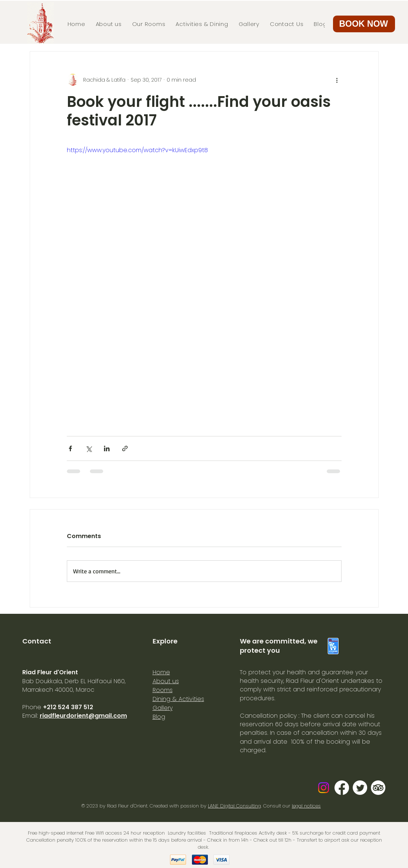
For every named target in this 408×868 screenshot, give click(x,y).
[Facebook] (342, 788)
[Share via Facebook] (70, 448)
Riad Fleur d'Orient (127, 806)
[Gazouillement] (360, 788)
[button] (364, 24)
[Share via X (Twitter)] (89, 448)
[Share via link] (125, 448)
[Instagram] (324, 788)
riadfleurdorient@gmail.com (83, 716)
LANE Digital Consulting (234, 806)
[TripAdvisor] (378, 788)
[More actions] (337, 80)
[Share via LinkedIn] (107, 448)
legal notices (306, 806)
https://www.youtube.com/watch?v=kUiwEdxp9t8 (137, 150)
